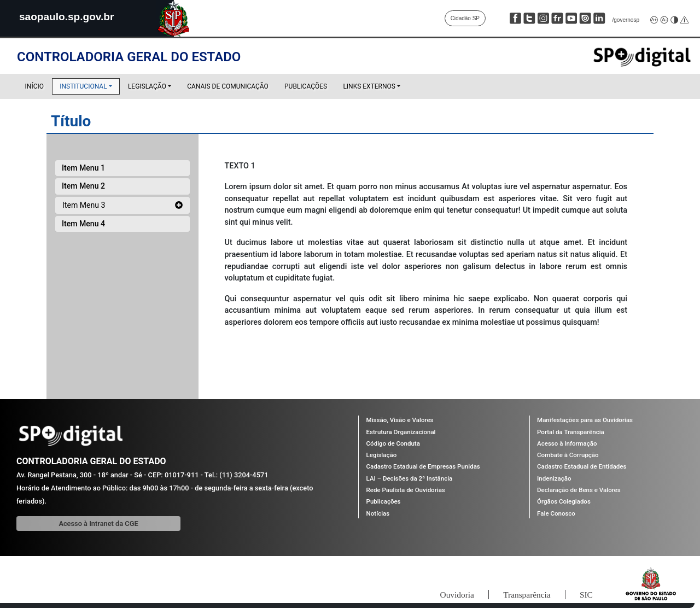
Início (34, 86)
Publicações (306, 86)
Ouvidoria (443, 595)
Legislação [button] (147, 86)
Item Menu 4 (83, 224)
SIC (584, 595)
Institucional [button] (89, 89)
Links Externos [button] (369, 86)
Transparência (519, 595)
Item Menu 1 (83, 168)
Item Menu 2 (83, 186)
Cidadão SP (465, 18)
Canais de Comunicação (228, 86)
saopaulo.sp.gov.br (69, 16)
